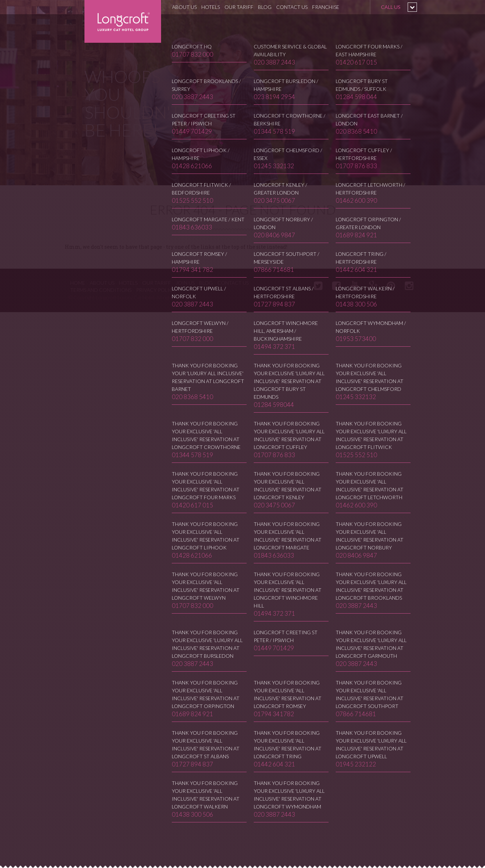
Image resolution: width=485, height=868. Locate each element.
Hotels (211, 7)
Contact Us (292, 7)
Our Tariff (239, 7)
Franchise (326, 7)
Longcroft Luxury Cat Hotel (123, 21)
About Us (184, 7)
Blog (265, 7)
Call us (391, 7)
